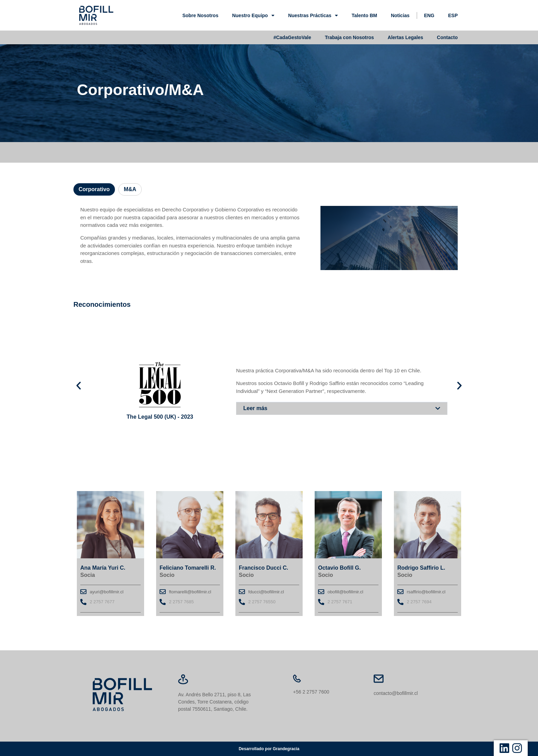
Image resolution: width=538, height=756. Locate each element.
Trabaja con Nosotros (349, 37)
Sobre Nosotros (200, 15)
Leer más (255, 408)
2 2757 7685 (182, 602)
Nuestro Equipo (253, 15)
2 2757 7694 (419, 602)
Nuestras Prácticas (313, 15)
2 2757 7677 (102, 602)
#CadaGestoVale (292, 37)
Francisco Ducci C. (264, 568)
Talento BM (364, 15)
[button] (342, 408)
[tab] (94, 189)
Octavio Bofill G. (339, 568)
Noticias (400, 15)
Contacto (447, 37)
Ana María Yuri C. (103, 568)
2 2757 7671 (340, 602)
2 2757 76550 (262, 602)
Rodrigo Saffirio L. (421, 568)
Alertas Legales (406, 37)
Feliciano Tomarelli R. (188, 568)
